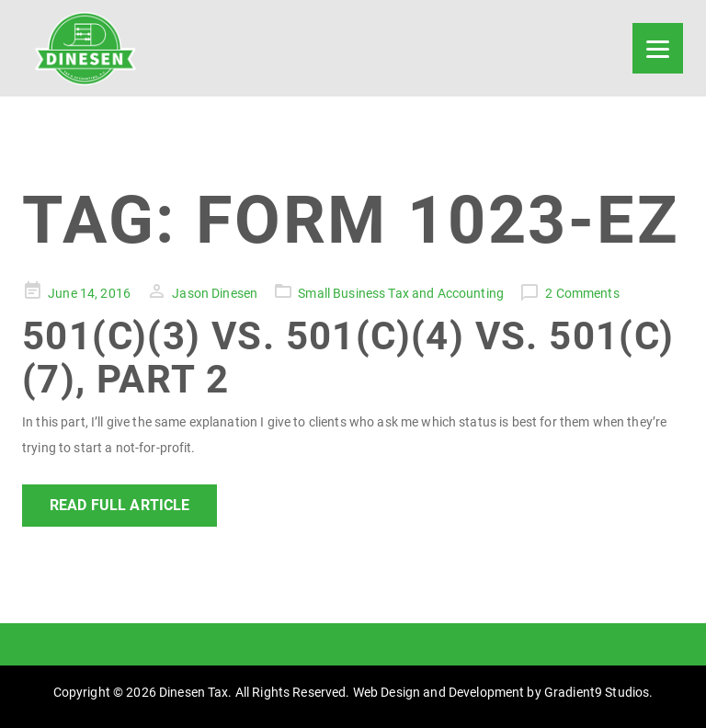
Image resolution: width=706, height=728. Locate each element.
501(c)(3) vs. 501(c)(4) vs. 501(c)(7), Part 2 (348, 357)
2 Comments (582, 293)
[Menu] (658, 48)
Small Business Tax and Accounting (401, 293)
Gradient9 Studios (597, 692)
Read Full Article (120, 505)
